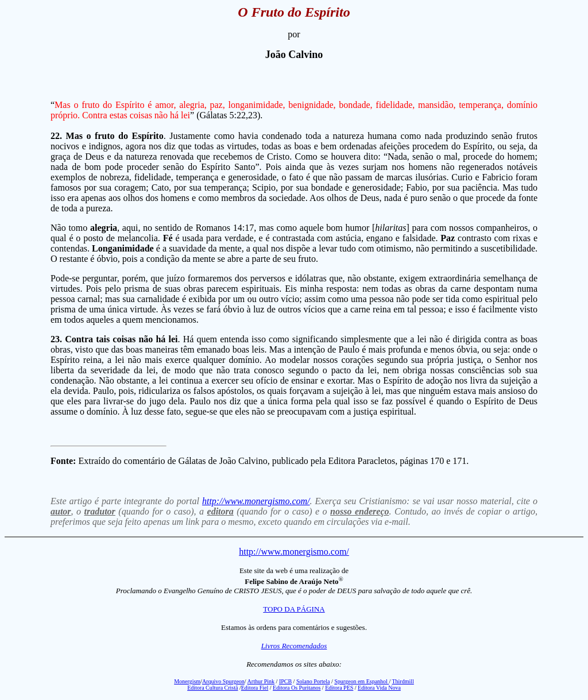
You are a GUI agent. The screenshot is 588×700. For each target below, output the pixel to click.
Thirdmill (403, 681)
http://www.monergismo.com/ (256, 501)
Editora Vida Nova (379, 688)
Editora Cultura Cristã (212, 688)
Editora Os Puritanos (297, 688)
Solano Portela (313, 681)
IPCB (285, 681)
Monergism (187, 681)
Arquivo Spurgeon (223, 681)
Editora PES (339, 688)
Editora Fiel (255, 688)
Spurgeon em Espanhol (361, 681)
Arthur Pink (261, 681)
